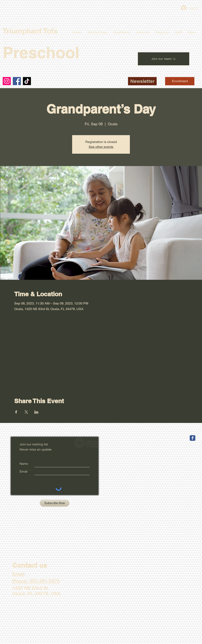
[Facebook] (17, 81)
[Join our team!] (164, 59)
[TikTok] (27, 81)
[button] (142, 81)
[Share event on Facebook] (16, 412)
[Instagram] (7, 81)
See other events (101, 147)
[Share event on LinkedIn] (36, 412)
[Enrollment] (180, 81)
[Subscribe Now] (55, 503)
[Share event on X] (26, 412)
